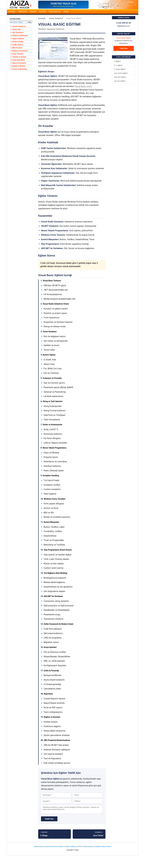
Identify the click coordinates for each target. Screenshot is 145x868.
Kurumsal (43, 12)
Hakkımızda (23, 12)
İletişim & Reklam (19, 66)
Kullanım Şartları (58, 847)
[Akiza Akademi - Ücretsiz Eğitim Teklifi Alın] (63, 5)
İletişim (66, 12)
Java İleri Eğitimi (120, 77)
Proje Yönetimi (18, 54)
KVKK (79, 847)
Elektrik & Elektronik (20, 36)
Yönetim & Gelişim (19, 57)
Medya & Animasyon (20, 51)
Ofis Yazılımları (18, 33)
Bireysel (33, 12)
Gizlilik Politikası (70, 847)
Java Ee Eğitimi (120, 81)
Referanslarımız (55, 12)
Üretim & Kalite (18, 42)
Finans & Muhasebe (20, 69)
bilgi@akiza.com (124, 26)
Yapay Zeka (17, 29)
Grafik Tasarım (18, 45)
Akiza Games (106, 847)
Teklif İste (124, 48)
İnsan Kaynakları (19, 60)
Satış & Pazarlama (19, 63)
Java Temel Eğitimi (121, 73)
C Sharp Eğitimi (120, 69)
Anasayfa (12, 12)
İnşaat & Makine (18, 39)
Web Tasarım (17, 48)
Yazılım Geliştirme (56, 18)
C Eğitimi (117, 61)
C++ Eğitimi (118, 65)
